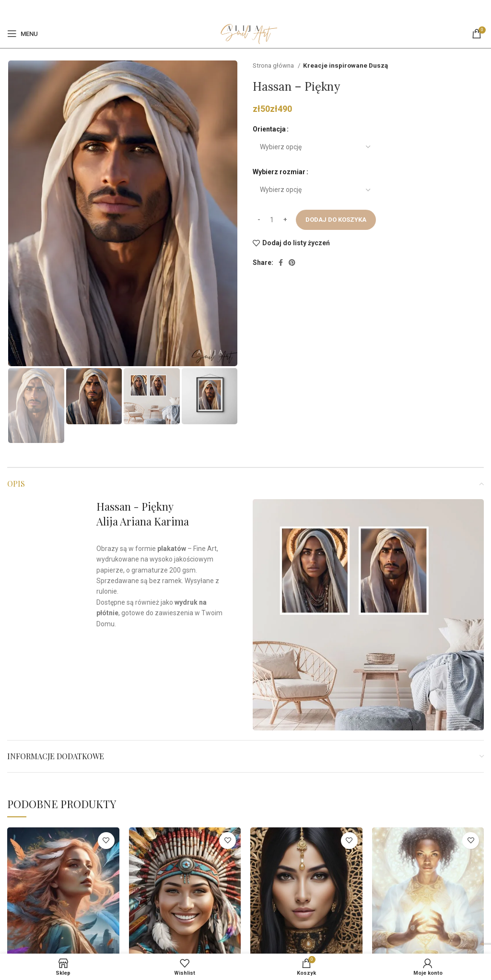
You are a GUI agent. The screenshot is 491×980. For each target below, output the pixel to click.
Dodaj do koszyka (336, 220)
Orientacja (269, 129)
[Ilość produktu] (272, 220)
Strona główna (274, 66)
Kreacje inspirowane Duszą (345, 66)
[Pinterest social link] (251, 10)
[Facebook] (240, 10)
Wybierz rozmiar (279, 172)
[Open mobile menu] (23, 34)
